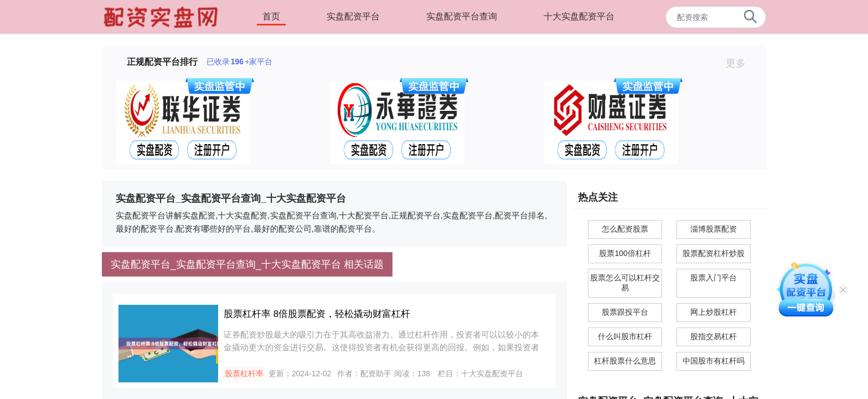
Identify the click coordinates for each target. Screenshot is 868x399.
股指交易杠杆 (714, 336)
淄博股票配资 (714, 229)
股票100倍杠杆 (625, 253)
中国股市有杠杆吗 (714, 361)
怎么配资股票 (625, 229)
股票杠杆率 (244, 374)
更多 (740, 63)
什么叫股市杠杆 (625, 336)
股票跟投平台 (625, 312)
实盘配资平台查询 (462, 16)
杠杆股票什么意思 (625, 361)
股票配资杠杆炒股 (714, 253)
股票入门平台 (714, 278)
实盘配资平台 (353, 16)
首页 (271, 16)
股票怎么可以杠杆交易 (625, 283)
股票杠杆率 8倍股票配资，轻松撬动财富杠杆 (317, 314)
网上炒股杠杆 (714, 312)
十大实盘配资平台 (579, 16)
